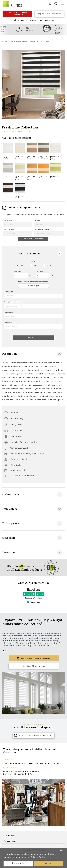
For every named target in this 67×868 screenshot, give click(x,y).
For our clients (33, 841)
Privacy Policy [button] (38, 857)
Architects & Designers (26, 20)
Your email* (39, 221)
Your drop (40, 271)
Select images (34, 286)
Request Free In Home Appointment (18, 14)
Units (33, 262)
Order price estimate (33, 338)
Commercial (46, 20)
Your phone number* (42, 230)
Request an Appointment (33, 239)
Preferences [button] (18, 863)
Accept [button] (49, 863)
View (6, 651)
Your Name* (7, 221)
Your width (18, 271)
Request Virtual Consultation (49, 14)
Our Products (33, 836)
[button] (62, 803)
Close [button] (61, 851)
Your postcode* (9, 230)
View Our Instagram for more (34, 735)
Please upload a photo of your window (33, 282)
